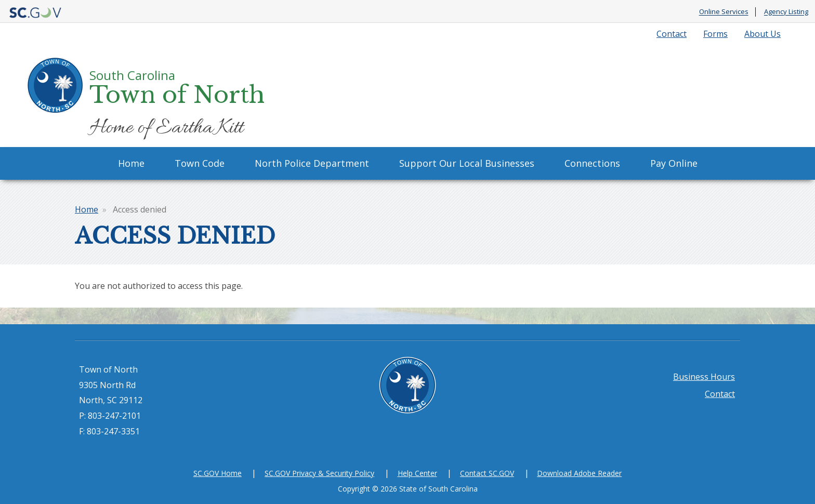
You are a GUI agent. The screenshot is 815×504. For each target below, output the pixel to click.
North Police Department (312, 163)
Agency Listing (786, 12)
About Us (763, 34)
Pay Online (674, 163)
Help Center (417, 473)
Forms (715, 34)
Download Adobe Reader (579, 473)
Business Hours (704, 377)
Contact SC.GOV (487, 473)
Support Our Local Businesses (467, 163)
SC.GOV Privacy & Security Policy (319, 473)
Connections (592, 163)
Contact (672, 34)
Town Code (200, 163)
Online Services (724, 12)
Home (131, 163)
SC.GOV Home (218, 473)
